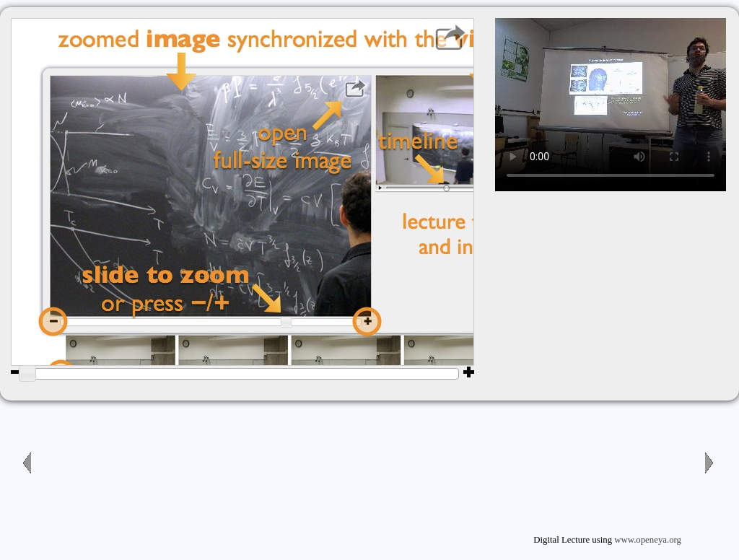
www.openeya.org (648, 540)
